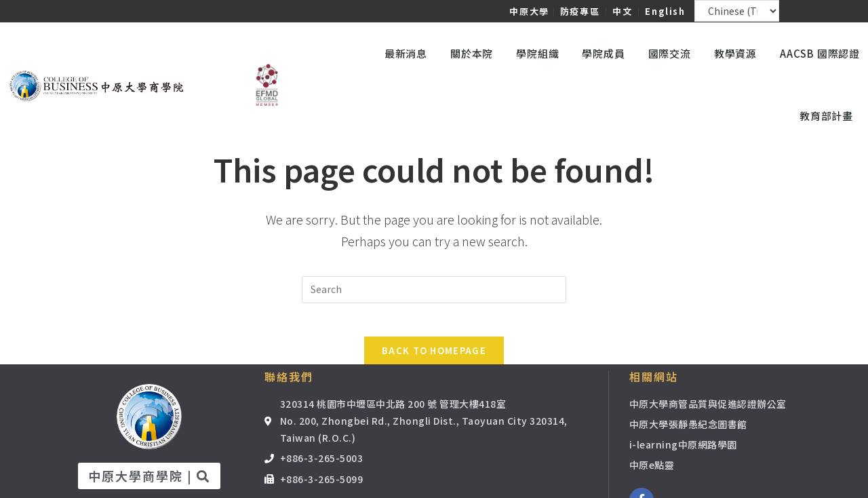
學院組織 (541, 53)
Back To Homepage (434, 358)
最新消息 (409, 53)
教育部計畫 (830, 116)
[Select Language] (737, 11)
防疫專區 (580, 11)
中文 (622, 11)
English (665, 11)
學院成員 (607, 53)
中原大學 (529, 11)
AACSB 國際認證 (820, 53)
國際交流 (673, 53)
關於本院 (475, 53)
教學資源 (739, 53)
